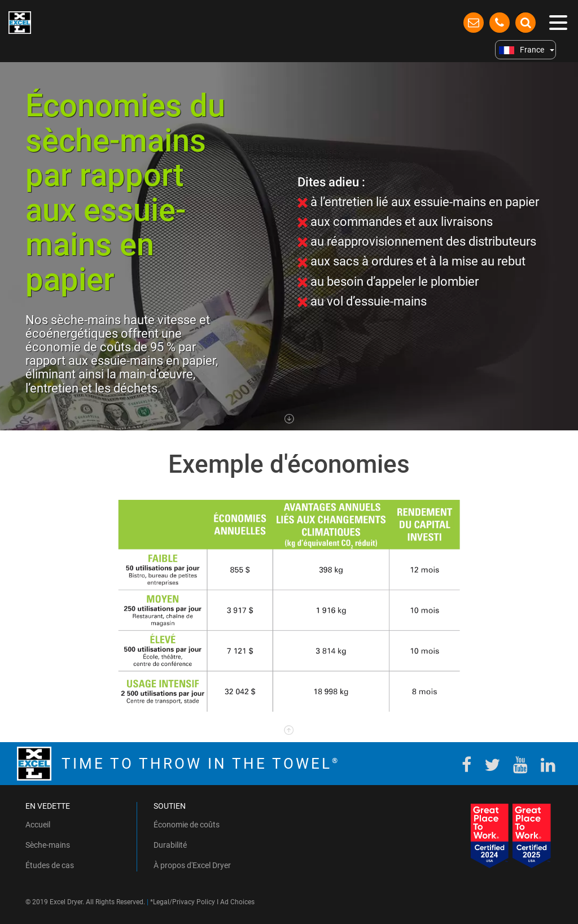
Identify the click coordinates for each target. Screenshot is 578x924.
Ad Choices (237, 902)
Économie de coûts (187, 825)
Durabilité (170, 845)
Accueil (38, 825)
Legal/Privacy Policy (184, 902)
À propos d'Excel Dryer (192, 865)
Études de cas (50, 865)
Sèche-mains (48, 845)
